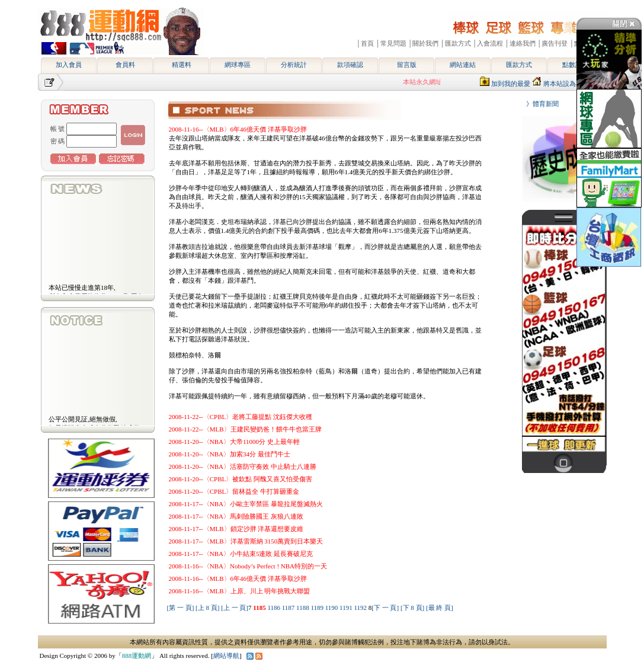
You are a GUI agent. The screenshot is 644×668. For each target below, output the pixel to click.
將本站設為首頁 (566, 84)
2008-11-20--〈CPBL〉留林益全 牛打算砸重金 (234, 491)
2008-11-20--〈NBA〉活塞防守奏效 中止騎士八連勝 (243, 466)
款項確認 (350, 65)
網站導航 (226, 656)
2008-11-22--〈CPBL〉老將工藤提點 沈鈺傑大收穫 (241, 417)
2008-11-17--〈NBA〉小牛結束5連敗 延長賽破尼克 (241, 554)
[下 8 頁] (412, 608)
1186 (274, 608)
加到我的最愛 (511, 84)
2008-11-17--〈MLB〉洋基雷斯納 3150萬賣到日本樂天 (246, 541)
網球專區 (238, 65)
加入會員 (69, 65)
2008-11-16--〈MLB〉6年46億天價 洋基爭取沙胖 (238, 129)
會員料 (125, 65)
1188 (303, 608)
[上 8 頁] (207, 608)
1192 (361, 608)
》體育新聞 (539, 104)
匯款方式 (519, 65)
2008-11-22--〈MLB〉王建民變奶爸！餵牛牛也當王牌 (245, 429)
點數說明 (575, 65)
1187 (289, 608)
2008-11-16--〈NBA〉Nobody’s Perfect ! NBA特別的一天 (248, 566)
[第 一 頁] (181, 608)
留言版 (407, 65)
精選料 (182, 65)
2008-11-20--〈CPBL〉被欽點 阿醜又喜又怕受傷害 (241, 479)
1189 (318, 608)
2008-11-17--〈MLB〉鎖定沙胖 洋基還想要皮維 (236, 529)
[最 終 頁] (440, 608)
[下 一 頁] (385, 608)
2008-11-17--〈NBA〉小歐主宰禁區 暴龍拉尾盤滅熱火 (246, 504)
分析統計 (294, 65)
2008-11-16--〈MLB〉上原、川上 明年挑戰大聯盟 (240, 591)
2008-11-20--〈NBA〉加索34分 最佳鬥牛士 (230, 454)
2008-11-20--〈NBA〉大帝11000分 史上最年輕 (234, 442)
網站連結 (463, 65)
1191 (347, 608)
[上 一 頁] (235, 608)
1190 (332, 608)
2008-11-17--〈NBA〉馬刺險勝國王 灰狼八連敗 (236, 516)
